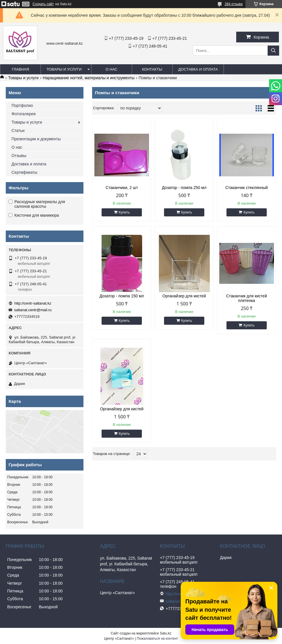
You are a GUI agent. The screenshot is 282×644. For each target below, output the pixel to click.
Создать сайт (43, 4)
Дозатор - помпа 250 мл (184, 188)
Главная (20, 69)
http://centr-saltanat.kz (33, 303)
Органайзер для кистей (184, 296)
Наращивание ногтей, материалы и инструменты (89, 78)
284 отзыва (234, 4)
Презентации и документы (36, 139)
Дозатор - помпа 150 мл (122, 296)
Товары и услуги (64, 69)
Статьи (18, 131)
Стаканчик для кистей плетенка (247, 298)
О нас (112, 69)
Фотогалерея (24, 114)
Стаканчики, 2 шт (122, 188)
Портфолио (22, 105)
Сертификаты (24, 172)
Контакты (152, 69)
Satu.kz (165, 633)
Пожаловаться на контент (157, 639)
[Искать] (273, 51)
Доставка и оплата (198, 69)
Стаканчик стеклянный (247, 188)
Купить (124, 212)
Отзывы (19, 156)
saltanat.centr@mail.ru (33, 310)
